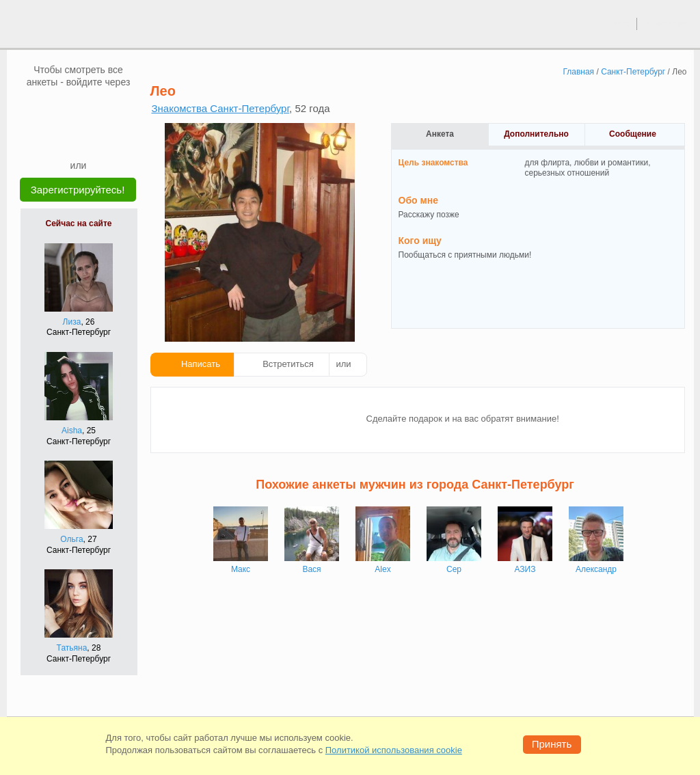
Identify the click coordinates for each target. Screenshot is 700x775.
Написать (201, 364)
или (344, 364)
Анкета (440, 134)
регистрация (665, 23)
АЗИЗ (525, 569)
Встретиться (288, 364)
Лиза (72, 322)
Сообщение (633, 134)
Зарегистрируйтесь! (78, 190)
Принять (552, 744)
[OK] (105, 109)
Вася (311, 569)
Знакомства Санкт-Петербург (221, 108)
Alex (382, 569)
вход (621, 23)
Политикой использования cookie (394, 750)
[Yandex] (66, 138)
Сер (454, 569)
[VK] (53, 109)
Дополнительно (536, 134)
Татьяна (72, 648)
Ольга (71, 539)
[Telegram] (92, 138)
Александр (596, 569)
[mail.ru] (79, 109)
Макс (241, 569)
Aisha (72, 431)
